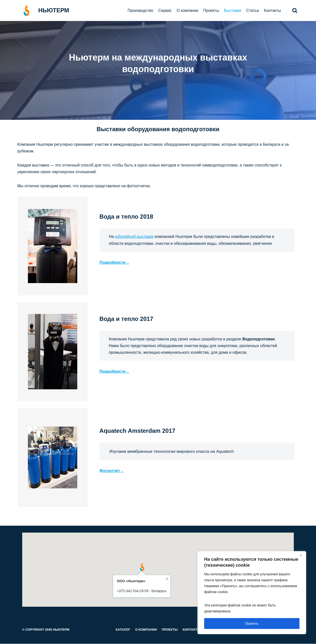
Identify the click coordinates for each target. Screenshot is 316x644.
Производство (140, 10)
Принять (252, 623)
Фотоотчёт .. (111, 471)
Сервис (165, 10)
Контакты (272, 10)
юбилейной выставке (134, 237)
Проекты (211, 10)
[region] (252, 593)
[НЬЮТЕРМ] (43, 10)
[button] (295, 10)
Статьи (253, 10)
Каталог (123, 630)
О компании (187, 10)
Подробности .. (114, 262)
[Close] (301, 555)
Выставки (232, 10)
